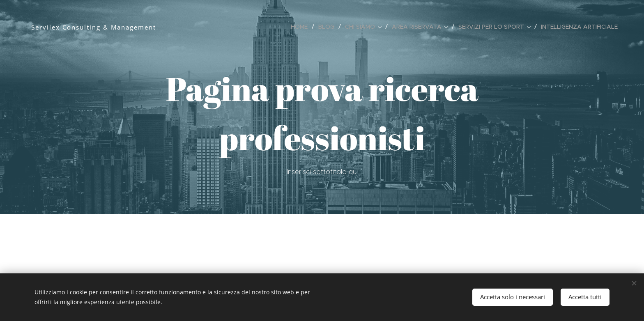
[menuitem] (301, 27)
